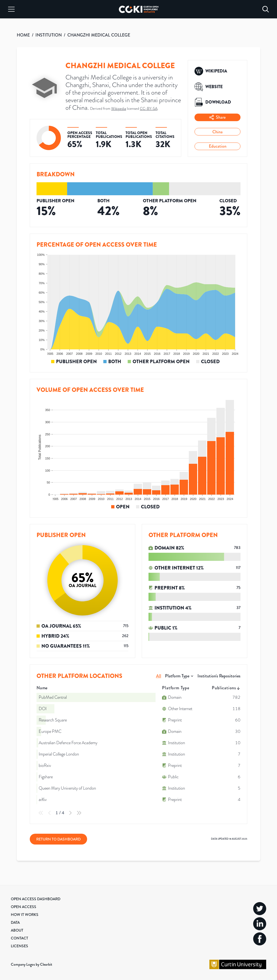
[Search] (266, 9)
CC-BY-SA (149, 109)
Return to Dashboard (58, 839)
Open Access (24, 907)
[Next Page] (70, 813)
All (159, 676)
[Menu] (11, 9)
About (17, 930)
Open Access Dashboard (36, 899)
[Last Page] (79, 813)
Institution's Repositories (219, 676)
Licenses (19, 946)
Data (15, 922)
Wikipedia (119, 109)
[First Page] (41, 813)
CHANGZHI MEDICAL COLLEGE (99, 35)
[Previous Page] (50, 813)
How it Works (25, 915)
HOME (23, 35)
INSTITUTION (49, 35)
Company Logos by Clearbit (32, 964)
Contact (19, 938)
